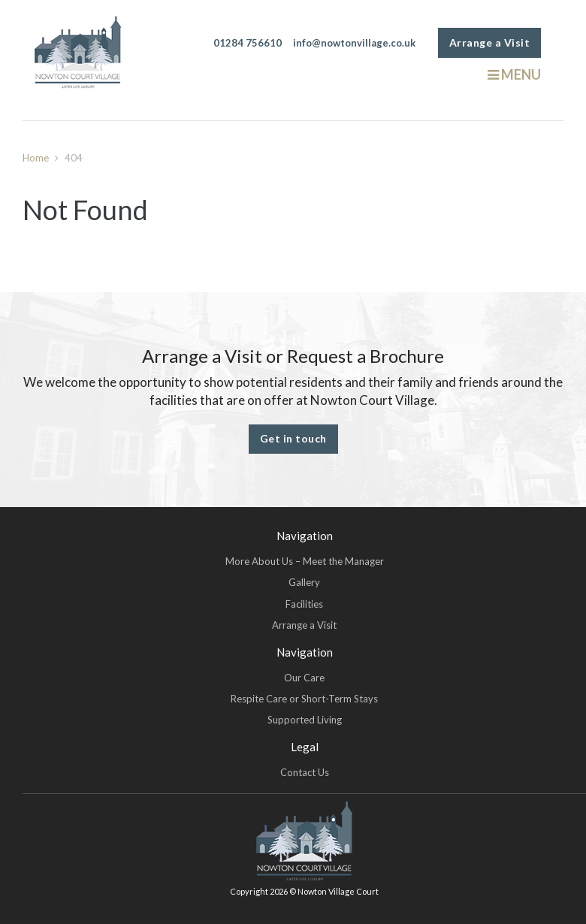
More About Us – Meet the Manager (305, 561)
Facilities (304, 604)
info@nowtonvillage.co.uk (354, 43)
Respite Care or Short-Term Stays (304, 699)
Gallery (304, 582)
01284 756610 (248, 43)
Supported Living (305, 720)
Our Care (304, 678)
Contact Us (305, 772)
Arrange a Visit (490, 42)
